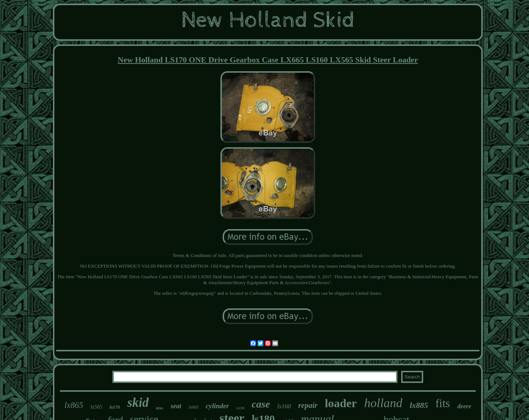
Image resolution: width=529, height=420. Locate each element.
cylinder (217, 406)
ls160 (284, 406)
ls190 (240, 408)
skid (138, 403)
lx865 (74, 405)
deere (464, 406)
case (261, 404)
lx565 (96, 407)
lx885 (419, 405)
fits (443, 403)
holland (383, 403)
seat (176, 406)
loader (341, 403)
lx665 (193, 407)
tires (160, 408)
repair (308, 405)
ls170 (115, 407)
